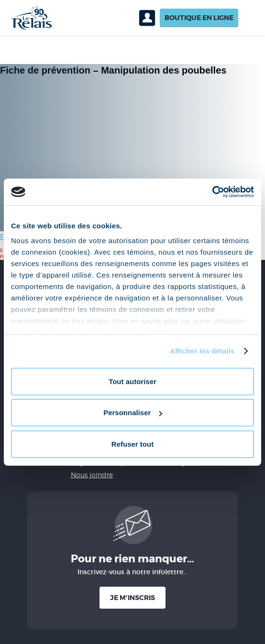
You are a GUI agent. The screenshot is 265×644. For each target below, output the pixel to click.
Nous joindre (92, 475)
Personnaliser (133, 413)
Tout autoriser (132, 381)
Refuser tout (132, 444)
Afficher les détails (202, 351)
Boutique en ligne (199, 18)
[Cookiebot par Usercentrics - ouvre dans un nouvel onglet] (212, 192)
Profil (147, 18)
